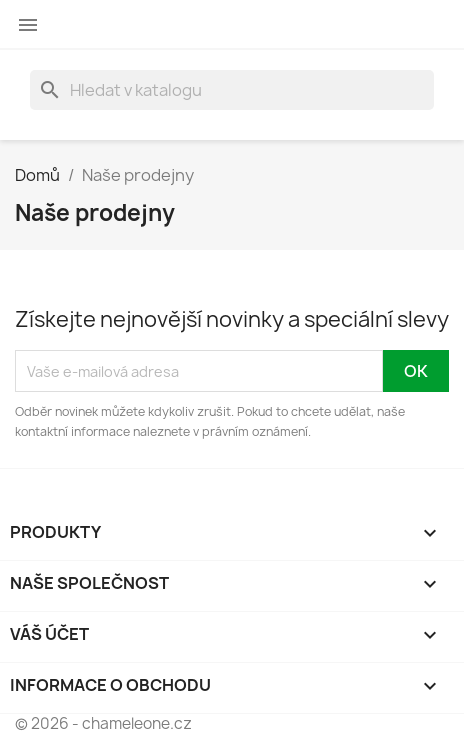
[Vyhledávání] (232, 90)
